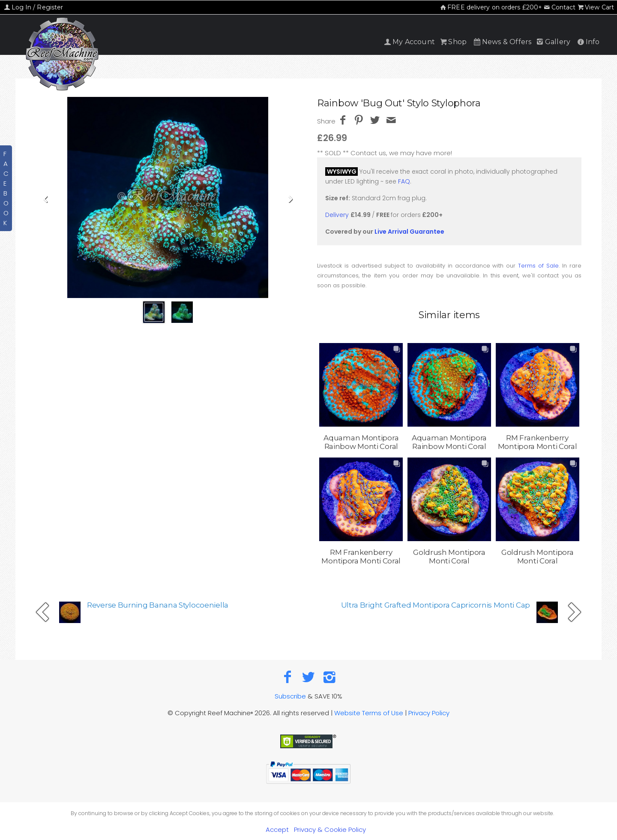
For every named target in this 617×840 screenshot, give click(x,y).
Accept (277, 829)
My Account (409, 42)
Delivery (337, 215)
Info (588, 42)
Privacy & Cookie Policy (330, 829)
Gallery (553, 42)
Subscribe (290, 696)
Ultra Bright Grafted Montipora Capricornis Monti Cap (436, 605)
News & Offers (502, 42)
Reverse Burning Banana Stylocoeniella (158, 605)
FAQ (404, 181)
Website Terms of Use (369, 713)
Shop (453, 42)
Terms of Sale (538, 266)
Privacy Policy (429, 713)
